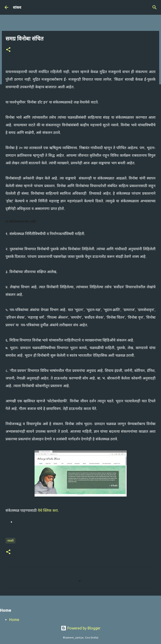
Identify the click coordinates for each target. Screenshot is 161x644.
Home (14, 620)
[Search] (155, 7)
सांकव (17, 7)
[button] (8, 50)
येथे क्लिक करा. (48, 510)
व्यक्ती (10, 541)
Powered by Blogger (81, 628)
